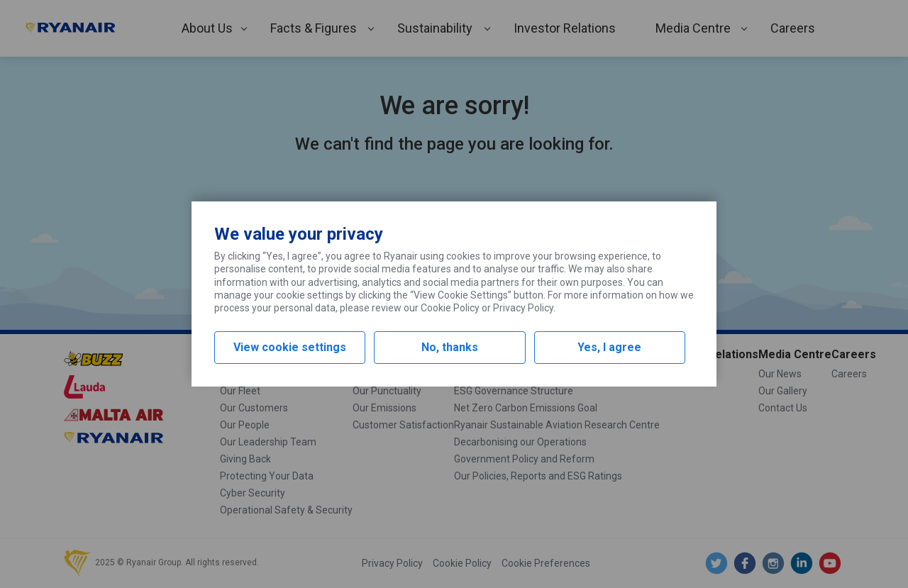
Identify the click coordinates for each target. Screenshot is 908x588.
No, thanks (450, 347)
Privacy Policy (523, 308)
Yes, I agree (609, 347)
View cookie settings (290, 347)
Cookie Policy (450, 308)
